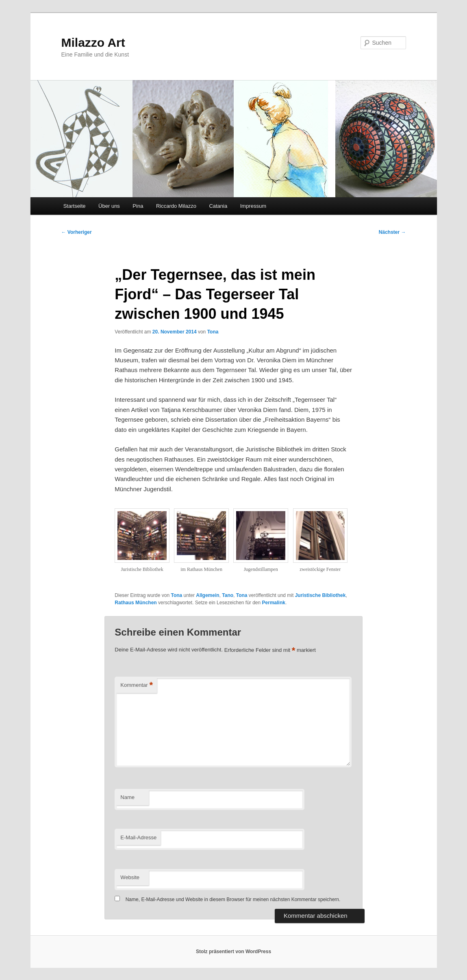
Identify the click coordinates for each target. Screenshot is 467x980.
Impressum (253, 206)
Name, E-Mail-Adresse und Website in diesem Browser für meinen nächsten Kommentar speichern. (233, 899)
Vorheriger (77, 232)
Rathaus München (136, 603)
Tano (228, 595)
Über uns (109, 206)
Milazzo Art (93, 42)
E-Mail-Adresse (138, 837)
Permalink (274, 603)
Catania (218, 206)
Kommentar (137, 685)
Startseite (75, 206)
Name (127, 797)
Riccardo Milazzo (176, 206)
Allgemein (207, 595)
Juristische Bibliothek (320, 595)
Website (130, 877)
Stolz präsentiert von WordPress (233, 952)
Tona (213, 332)
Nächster (392, 232)
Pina (138, 206)
